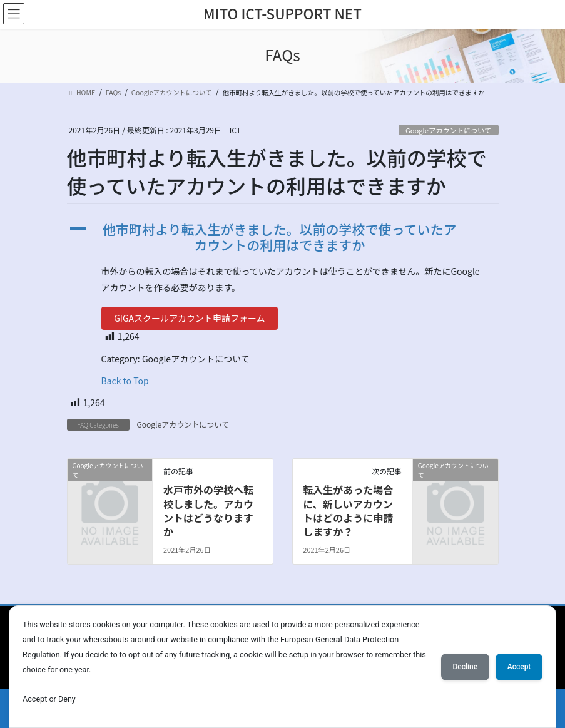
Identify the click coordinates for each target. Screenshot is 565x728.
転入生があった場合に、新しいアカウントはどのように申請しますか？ (348, 510)
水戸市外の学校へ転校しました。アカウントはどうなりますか (208, 510)
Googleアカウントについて (448, 130)
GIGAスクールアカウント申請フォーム (189, 318)
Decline (460, 666)
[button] (283, 237)
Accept (517, 666)
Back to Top (125, 381)
